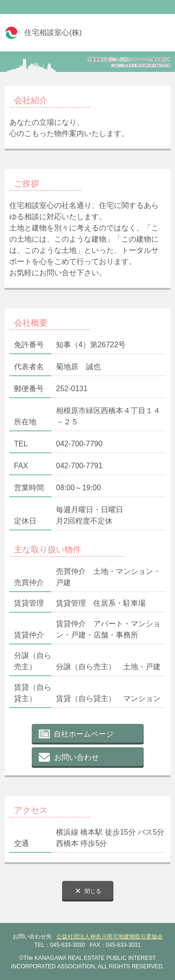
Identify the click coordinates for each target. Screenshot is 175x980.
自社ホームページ (84, 734)
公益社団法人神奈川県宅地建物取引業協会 (110, 937)
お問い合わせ (77, 757)
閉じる (93, 891)
